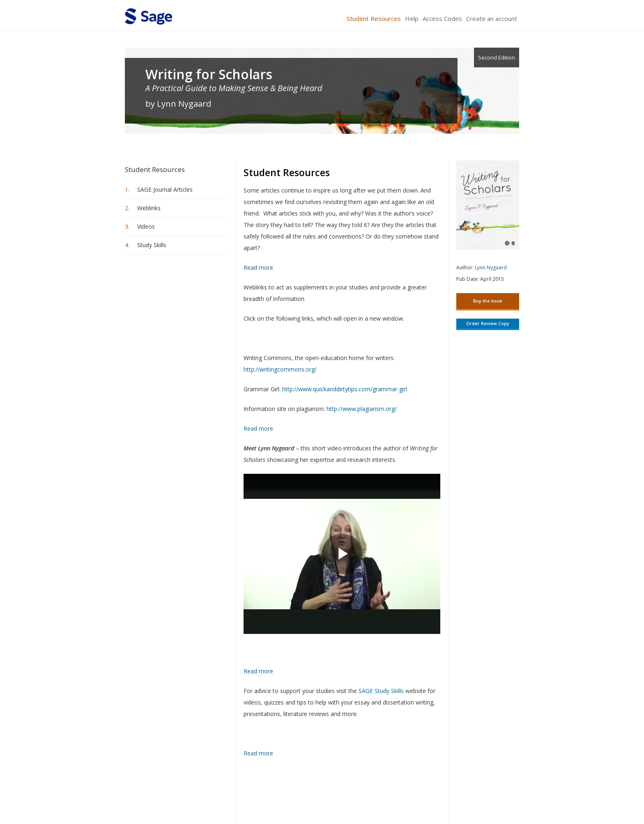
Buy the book (488, 301)
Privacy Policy (465, 793)
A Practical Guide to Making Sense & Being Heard (234, 88)
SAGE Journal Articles (165, 189)
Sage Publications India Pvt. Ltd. (244, 793)
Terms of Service (369, 793)
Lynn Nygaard (491, 267)
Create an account (492, 18)
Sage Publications (172, 793)
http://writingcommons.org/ (280, 369)
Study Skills (152, 245)
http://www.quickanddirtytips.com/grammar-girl (345, 389)
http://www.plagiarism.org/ (362, 409)
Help (412, 18)
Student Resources (374, 18)
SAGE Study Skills (381, 691)
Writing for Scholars (209, 74)
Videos (146, 226)
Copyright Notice (419, 793)
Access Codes (442, 18)
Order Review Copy (488, 323)
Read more (258, 267)
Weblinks (149, 208)
